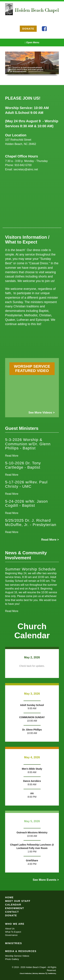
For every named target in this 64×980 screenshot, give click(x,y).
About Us (10, 929)
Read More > (50, 540)
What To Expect (13, 932)
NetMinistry (52, 973)
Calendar (13, 905)
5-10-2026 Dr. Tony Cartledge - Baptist (23, 465)
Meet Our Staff (18, 901)
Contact (12, 912)
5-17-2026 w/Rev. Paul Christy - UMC (26, 484)
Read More (12, 456)
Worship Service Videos (17, 956)
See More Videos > (42, 412)
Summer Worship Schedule (30, 569)
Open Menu (32, 43)
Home (9, 897)
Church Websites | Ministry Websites (33, 973)
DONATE (28, 29)
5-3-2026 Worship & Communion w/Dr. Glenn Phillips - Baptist (28, 444)
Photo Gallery (12, 959)
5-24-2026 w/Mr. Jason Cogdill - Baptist (26, 503)
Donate (11, 915)
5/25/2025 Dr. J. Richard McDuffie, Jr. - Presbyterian (31, 523)
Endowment (15, 908)
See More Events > (46, 880)
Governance (11, 935)
